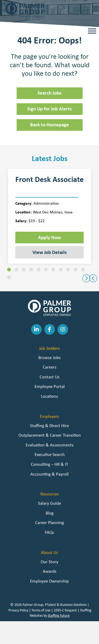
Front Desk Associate (49, 179)
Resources (50, 494)
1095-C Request (65, 610)
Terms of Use (41, 610)
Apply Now (49, 237)
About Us (49, 552)
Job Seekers (49, 348)
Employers (49, 416)
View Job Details (50, 252)
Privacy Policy (18, 610)
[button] (9, 270)
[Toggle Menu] (92, 31)
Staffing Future (59, 615)
